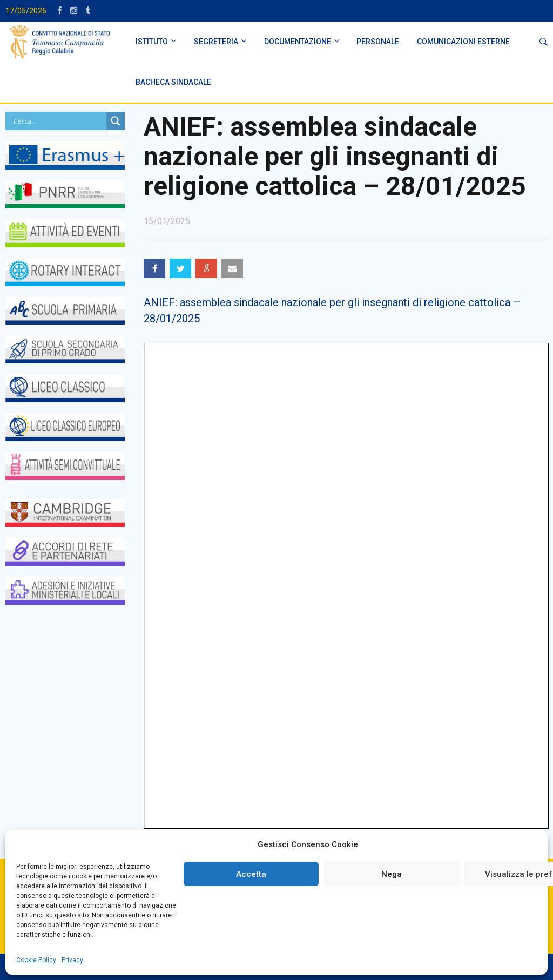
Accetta (251, 874)
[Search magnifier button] (116, 121)
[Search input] (59, 121)
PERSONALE (378, 42)
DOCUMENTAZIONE (298, 42)
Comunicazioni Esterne (463, 42)
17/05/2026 (26, 11)
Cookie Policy (36, 960)
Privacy (72, 960)
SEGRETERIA (216, 42)
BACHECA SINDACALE (173, 82)
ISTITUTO (152, 42)
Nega (392, 874)
